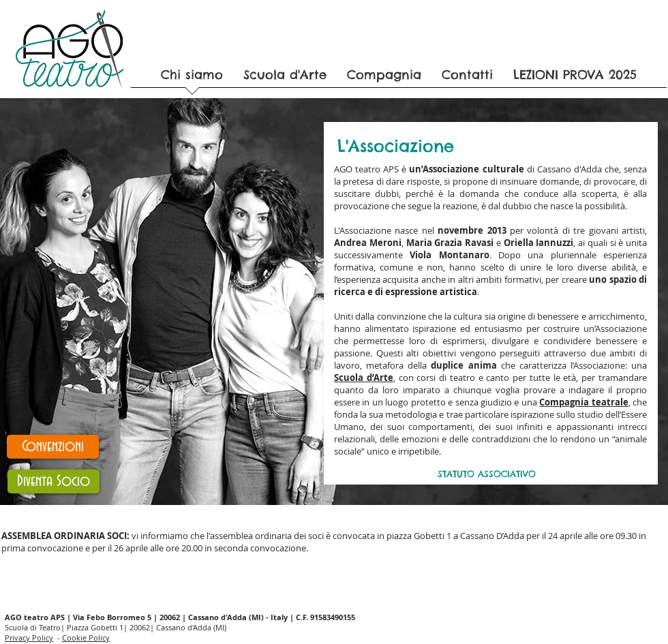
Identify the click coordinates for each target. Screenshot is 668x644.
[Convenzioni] (53, 447)
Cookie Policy (86, 638)
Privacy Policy (29, 638)
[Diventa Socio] (54, 481)
